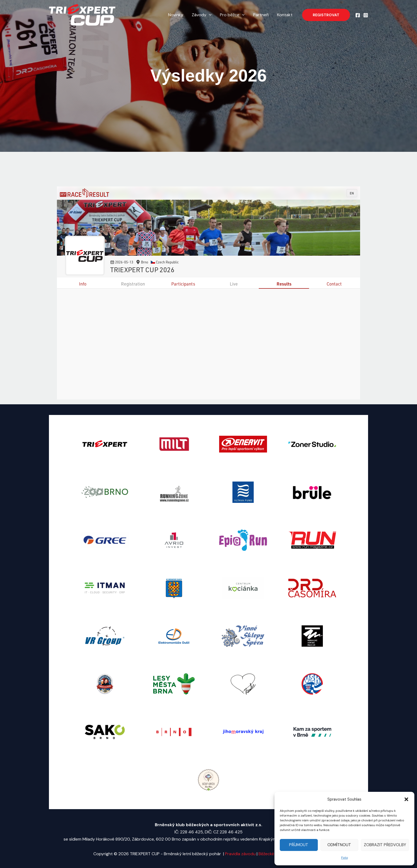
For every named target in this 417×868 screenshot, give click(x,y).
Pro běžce (232, 15)
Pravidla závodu (241, 854)
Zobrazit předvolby (385, 845)
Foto (345, 858)
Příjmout (299, 845)
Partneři (261, 15)
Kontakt (285, 15)
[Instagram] (366, 15)
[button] (406, 799)
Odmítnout (339, 845)
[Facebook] (358, 15)
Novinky (176, 15)
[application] (209, 15)
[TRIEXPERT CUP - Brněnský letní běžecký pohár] (82, 15)
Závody (202, 15)
